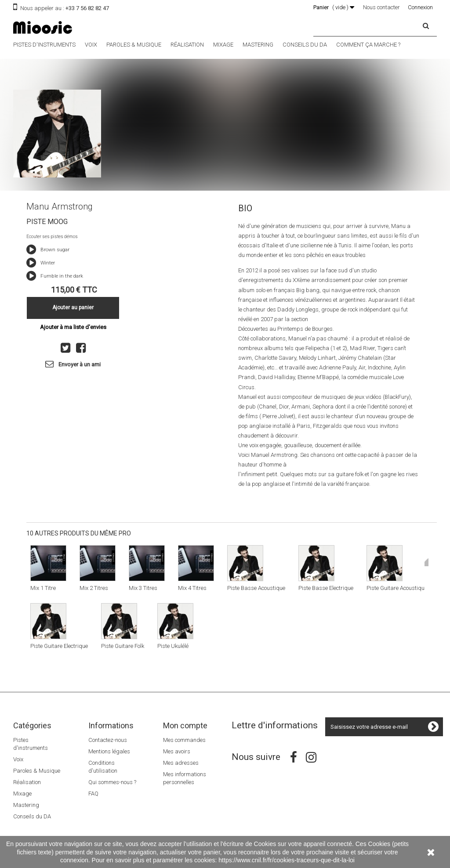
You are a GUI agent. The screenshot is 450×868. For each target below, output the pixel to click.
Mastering (258, 45)
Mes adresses (181, 763)
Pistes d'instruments (44, 45)
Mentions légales (109, 751)
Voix (91, 45)
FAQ (93, 794)
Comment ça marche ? (368, 45)
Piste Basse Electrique (326, 588)
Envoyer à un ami (80, 364)
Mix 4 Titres (192, 588)
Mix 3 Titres (143, 588)
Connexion (420, 7)
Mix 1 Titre (43, 588)
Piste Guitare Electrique (59, 646)
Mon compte (185, 725)
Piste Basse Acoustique (256, 588)
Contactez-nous (108, 740)
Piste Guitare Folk (123, 646)
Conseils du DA (305, 45)
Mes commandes (184, 740)
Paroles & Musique (134, 45)
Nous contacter (381, 7)
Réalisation (187, 45)
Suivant (426, 562)
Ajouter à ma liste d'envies (73, 327)
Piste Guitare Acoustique (397, 588)
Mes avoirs (177, 751)
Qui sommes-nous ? (112, 782)
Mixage (223, 45)
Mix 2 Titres (94, 588)
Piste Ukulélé (173, 646)
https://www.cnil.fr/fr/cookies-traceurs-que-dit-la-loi (287, 860)
